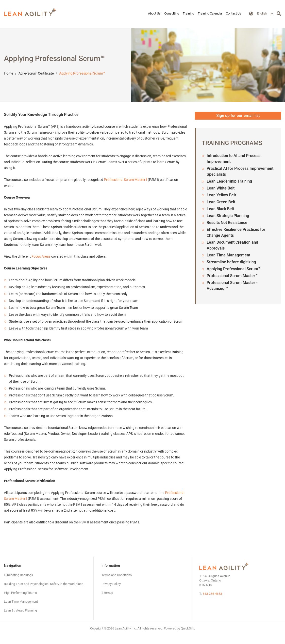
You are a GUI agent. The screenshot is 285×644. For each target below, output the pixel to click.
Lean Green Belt (221, 202)
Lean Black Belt (220, 209)
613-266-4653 (212, 594)
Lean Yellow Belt (221, 195)
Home (8, 73)
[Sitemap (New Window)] (107, 593)
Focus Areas (41, 256)
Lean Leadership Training (229, 181)
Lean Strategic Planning (228, 216)
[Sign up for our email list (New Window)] (238, 116)
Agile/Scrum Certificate (36, 73)
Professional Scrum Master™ (232, 276)
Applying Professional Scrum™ (82, 73)
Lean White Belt (221, 188)
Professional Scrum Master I (126, 180)
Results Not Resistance (227, 223)
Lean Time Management (228, 255)
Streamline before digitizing (231, 262)
